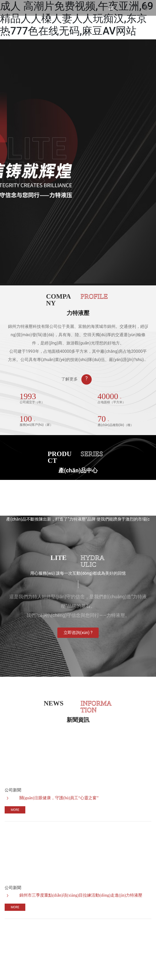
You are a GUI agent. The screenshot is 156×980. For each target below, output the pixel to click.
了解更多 (69, 379)
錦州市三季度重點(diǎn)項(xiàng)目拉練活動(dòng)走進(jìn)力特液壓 (81, 895)
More (15, 810)
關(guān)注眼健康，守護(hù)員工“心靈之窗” (59, 798)
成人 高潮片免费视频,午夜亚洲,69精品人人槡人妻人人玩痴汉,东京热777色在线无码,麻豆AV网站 (77, 19)
